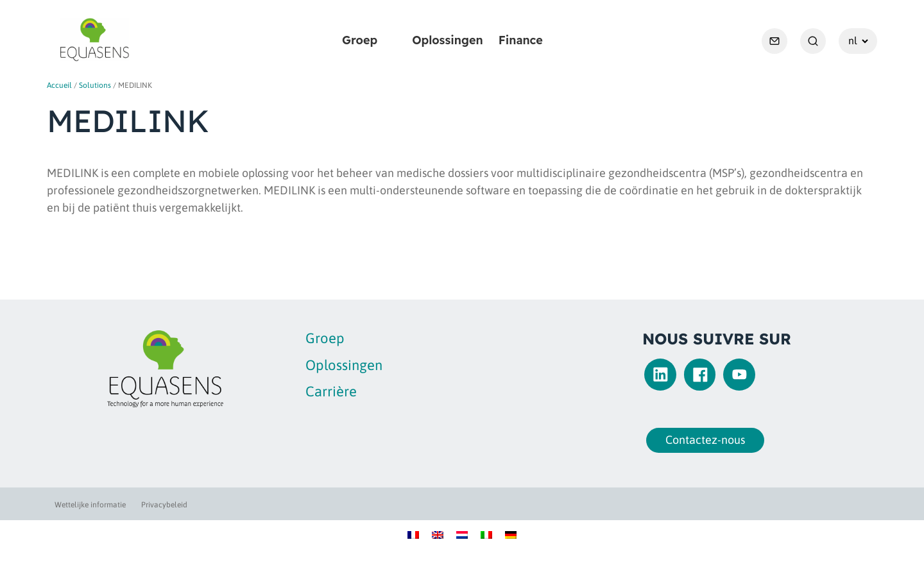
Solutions (95, 85)
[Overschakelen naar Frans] (413, 534)
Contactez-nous (701, 440)
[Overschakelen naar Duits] (511, 534)
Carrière (331, 391)
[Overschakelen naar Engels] (438, 534)
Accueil (59, 85)
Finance (521, 40)
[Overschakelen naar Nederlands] (462, 534)
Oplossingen (448, 40)
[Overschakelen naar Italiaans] (486, 534)
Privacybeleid (164, 505)
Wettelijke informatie (90, 505)
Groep (360, 40)
